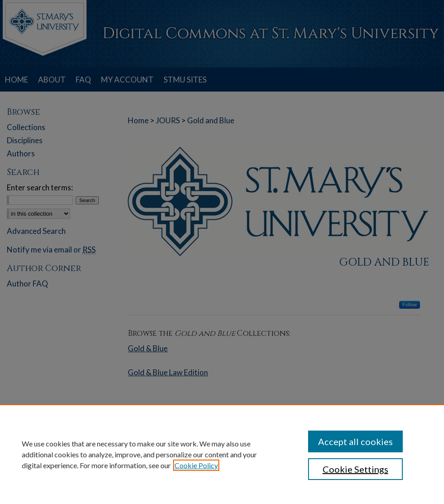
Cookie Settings (355, 469)
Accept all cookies (355, 441)
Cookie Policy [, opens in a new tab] (196, 465)
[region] (222, 454)
